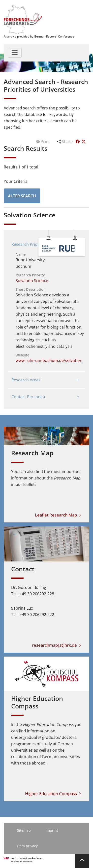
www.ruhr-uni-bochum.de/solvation (49, 360)
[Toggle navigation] (15, 53)
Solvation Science (32, 281)
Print (43, 142)
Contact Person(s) (28, 397)
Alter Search (22, 196)
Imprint (52, 830)
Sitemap (24, 830)
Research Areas (26, 380)
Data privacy (27, 846)
